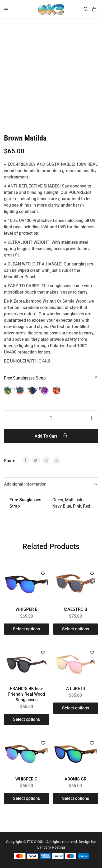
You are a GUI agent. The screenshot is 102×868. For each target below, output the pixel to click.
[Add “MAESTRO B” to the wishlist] (92, 574)
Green (58, 500)
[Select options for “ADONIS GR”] (76, 799)
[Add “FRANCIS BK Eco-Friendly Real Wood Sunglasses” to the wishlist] (43, 653)
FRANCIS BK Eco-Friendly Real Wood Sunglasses (27, 694)
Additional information (51, 484)
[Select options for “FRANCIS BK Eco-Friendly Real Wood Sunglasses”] (27, 719)
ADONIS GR (75, 779)
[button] (8, 391)
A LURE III (76, 689)
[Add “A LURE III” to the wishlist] (92, 653)
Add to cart (51, 436)
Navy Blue (62, 506)
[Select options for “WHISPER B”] (27, 629)
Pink (77, 506)
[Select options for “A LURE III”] (76, 708)
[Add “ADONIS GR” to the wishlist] (92, 743)
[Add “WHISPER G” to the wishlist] (43, 743)
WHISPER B (27, 609)
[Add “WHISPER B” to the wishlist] (43, 574)
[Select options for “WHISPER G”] (27, 799)
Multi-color (75, 500)
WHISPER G (26, 779)
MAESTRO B (75, 609)
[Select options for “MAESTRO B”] (76, 629)
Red (87, 506)
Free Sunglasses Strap (25, 378)
